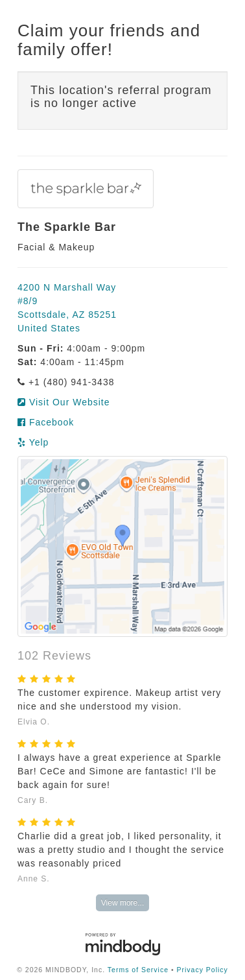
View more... (122, 903)
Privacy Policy (203, 970)
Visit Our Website (64, 402)
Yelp (33, 442)
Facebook (46, 422)
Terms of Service (138, 970)
